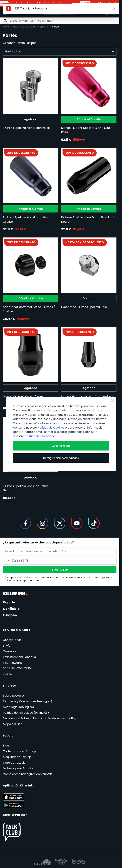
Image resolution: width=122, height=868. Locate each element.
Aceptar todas (61, 446)
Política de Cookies (51, 428)
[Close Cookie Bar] (112, 401)
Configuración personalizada (61, 458)
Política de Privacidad (40, 436)
